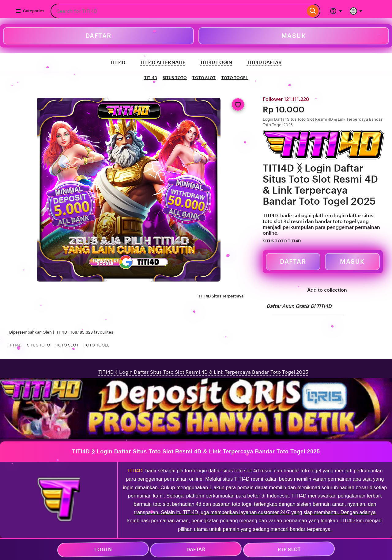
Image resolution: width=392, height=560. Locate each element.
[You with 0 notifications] (356, 11)
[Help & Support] (336, 11)
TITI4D (151, 78)
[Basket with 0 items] (374, 11)
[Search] (313, 11)
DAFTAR (98, 36)
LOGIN (103, 550)
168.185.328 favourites (92, 332)
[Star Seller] (305, 241)
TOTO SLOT (204, 78)
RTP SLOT (289, 550)
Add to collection (323, 290)
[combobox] (178, 11)
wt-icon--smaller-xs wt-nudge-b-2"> (196, 462)
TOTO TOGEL (235, 78)
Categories (30, 11)
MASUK (294, 36)
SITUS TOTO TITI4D (282, 241)
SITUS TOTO (175, 78)
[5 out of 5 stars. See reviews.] (322, 241)
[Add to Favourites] (238, 104)
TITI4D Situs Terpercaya (217, 297)
